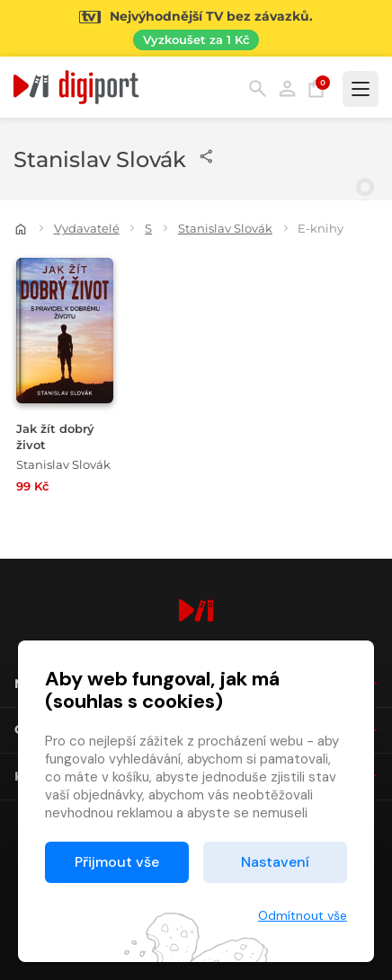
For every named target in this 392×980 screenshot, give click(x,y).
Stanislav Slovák (225, 228)
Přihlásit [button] (287, 88)
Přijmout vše (117, 862)
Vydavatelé (87, 228)
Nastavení (275, 862)
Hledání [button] (258, 88)
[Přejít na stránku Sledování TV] (196, 28)
